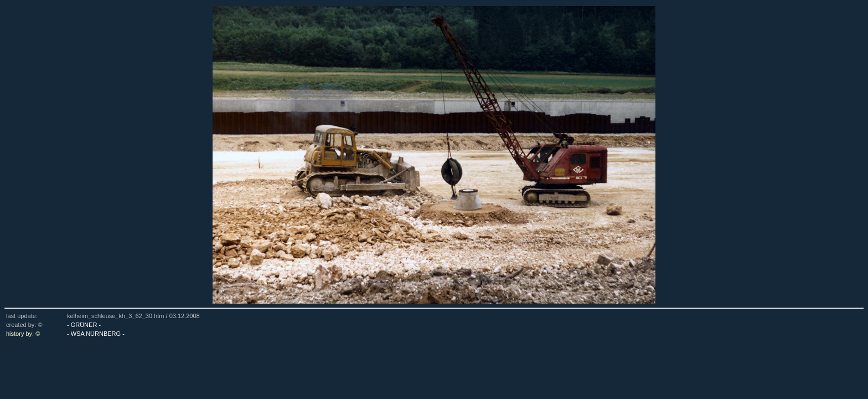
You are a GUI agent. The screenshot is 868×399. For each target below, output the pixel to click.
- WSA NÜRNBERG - (96, 334)
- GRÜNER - (84, 325)
